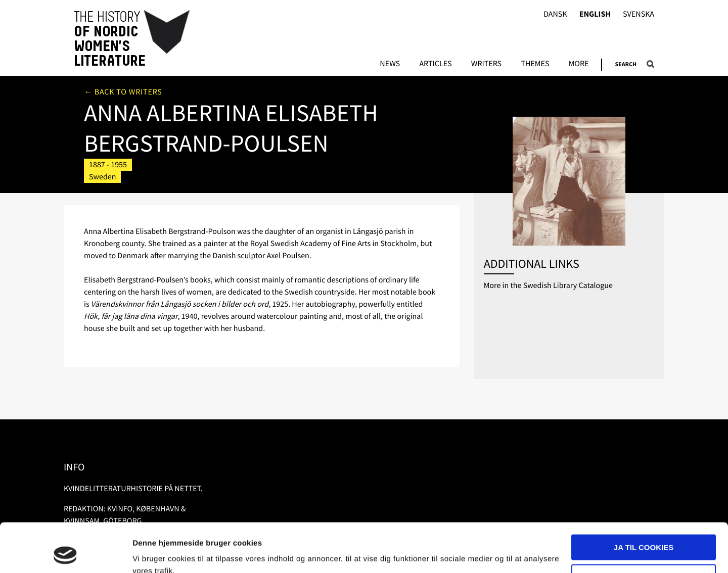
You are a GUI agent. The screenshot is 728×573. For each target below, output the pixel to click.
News (390, 64)
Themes (535, 64)
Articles (435, 64)
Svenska (639, 14)
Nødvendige (644, 531)
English (595, 14)
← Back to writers (123, 92)
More (579, 64)
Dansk (555, 14)
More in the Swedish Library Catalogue (548, 285)
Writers (486, 64)
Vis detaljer (153, 553)
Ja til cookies (644, 502)
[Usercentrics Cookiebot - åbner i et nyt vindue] (65, 553)
